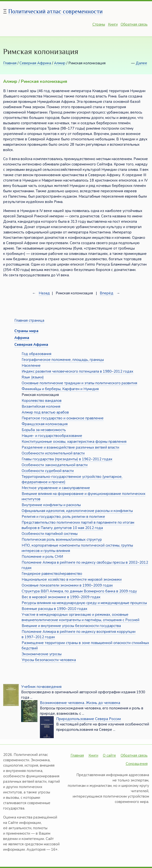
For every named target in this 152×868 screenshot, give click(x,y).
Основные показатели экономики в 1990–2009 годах (67, 585)
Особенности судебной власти (48, 471)
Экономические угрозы (42, 654)
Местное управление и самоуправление (56, 488)
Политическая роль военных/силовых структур (62, 540)
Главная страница (29, 320)
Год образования (36, 354)
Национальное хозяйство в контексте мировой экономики (72, 579)
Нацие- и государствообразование (52, 436)
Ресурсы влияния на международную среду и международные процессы (84, 603)
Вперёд (107, 293)
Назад (44, 293)
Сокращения (137, 764)
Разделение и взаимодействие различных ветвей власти (70, 447)
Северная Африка (35, 63)
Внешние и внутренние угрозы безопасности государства (71, 626)
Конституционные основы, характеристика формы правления (74, 442)
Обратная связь (134, 24)
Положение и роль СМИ (42, 557)
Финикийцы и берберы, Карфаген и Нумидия (60, 389)
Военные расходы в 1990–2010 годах (54, 609)
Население (31, 366)
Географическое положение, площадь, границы (63, 360)
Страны (99, 24)
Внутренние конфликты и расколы (51, 505)
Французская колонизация (45, 424)
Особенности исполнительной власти (53, 453)
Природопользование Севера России (89, 719)
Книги (113, 24)
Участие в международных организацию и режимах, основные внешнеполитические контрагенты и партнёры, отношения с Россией (80, 617)
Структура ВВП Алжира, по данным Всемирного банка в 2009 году (79, 591)
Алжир (60, 63)
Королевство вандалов (42, 401)
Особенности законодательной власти (55, 465)
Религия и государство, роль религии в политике (63, 517)
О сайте (109, 755)
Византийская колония (41, 406)
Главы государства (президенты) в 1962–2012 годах (67, 459)
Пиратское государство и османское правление (63, 418)
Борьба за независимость (44, 430)
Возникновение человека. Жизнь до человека (80, 703)
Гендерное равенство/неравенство (52, 574)
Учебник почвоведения (41, 687)
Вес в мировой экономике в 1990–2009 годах (61, 597)
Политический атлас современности (55, 11)
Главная (10, 63)
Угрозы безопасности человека (49, 660)
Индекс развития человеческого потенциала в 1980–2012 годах (77, 371)
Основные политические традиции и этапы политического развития (79, 383)
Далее (141, 63)
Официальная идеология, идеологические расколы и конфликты (77, 511)
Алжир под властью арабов (45, 412)
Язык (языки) (33, 377)
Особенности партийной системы (50, 534)
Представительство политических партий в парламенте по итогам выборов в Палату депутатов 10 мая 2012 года (78, 525)
